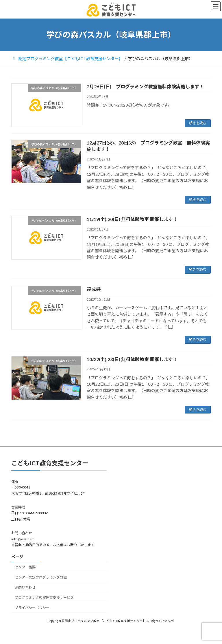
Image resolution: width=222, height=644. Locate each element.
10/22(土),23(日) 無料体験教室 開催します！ (132, 359)
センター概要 (25, 567)
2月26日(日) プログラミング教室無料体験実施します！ (145, 86)
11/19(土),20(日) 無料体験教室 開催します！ (132, 219)
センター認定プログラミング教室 (41, 577)
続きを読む (198, 123)
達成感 (94, 289)
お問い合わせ (25, 587)
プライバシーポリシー (32, 608)
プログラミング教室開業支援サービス (44, 598)
